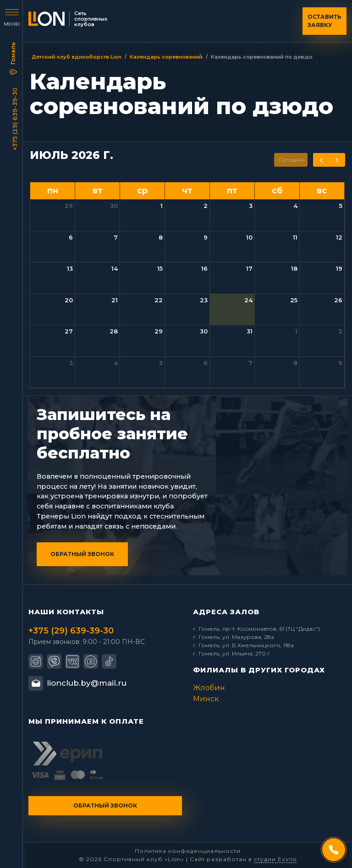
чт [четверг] (187, 191)
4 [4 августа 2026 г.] (116, 363)
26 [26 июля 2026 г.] (338, 300)
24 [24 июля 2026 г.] (248, 300)
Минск (206, 699)
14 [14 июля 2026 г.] (115, 268)
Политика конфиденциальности (188, 851)
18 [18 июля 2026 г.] (294, 268)
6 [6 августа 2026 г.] (206, 363)
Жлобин (209, 688)
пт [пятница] (232, 191)
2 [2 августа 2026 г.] (340, 331)
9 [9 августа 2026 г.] (340, 363)
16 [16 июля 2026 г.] (204, 268)
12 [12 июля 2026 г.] (339, 237)
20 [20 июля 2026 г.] (69, 300)
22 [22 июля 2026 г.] (159, 300)
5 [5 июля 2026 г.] (341, 206)
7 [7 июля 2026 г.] (116, 237)
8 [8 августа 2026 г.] (295, 363)
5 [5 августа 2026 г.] (161, 363)
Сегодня (291, 160)
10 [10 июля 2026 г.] (249, 237)
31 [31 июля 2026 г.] (250, 331)
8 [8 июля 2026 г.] (161, 237)
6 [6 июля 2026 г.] (71, 237)
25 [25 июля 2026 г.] (294, 300)
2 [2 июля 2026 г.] (206, 206)
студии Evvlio (275, 859)
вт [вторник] (98, 191)
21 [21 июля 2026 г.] (115, 300)
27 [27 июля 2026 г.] (69, 331)
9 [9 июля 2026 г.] (206, 237)
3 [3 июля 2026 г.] (251, 206)
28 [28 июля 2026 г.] (114, 331)
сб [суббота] (277, 191)
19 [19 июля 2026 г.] (339, 268)
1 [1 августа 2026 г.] (296, 331)
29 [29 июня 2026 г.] (69, 206)
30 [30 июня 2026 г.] (114, 206)
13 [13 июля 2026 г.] (70, 268)
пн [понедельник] (53, 191)
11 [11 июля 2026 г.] (295, 237)
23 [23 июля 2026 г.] (204, 300)
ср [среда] (142, 191)
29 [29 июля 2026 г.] (159, 331)
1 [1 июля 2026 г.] (162, 206)
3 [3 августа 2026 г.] (71, 363)
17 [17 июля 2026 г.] (249, 268)
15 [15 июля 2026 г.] (160, 268)
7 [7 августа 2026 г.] (250, 363)
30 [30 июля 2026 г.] (204, 331)
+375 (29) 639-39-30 (15, 119)
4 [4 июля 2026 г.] (295, 206)
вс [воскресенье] (322, 191)
